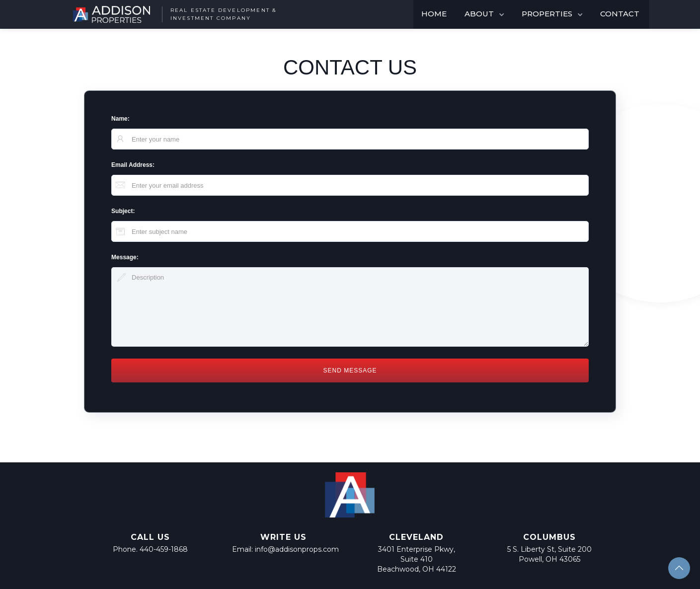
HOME (434, 14)
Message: (125, 257)
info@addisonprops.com (297, 549)
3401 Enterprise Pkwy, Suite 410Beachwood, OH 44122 (417, 559)
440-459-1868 (164, 549)
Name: (120, 119)
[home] (170, 14)
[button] (485, 14)
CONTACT (620, 14)
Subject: (123, 211)
